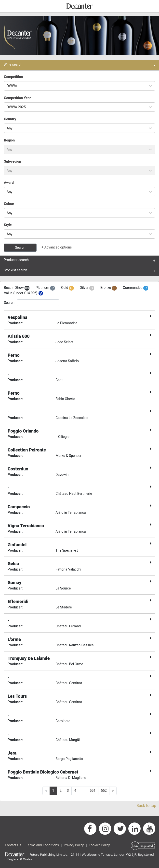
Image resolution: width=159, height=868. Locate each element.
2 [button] (61, 790)
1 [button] (53, 790)
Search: (32, 303)
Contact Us (13, 845)
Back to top (146, 806)
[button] (113, 791)
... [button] (83, 790)
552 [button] (104, 790)
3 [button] (68, 790)
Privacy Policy (74, 845)
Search (20, 248)
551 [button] (93, 790)
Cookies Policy (99, 845)
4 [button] (75, 790)
